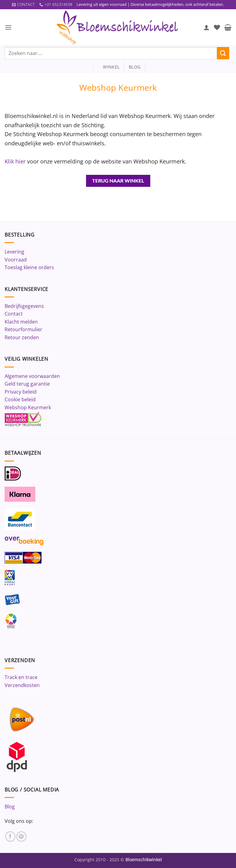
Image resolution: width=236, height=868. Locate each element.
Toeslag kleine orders (29, 268)
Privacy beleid (21, 392)
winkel (109, 67)
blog (135, 67)
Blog (10, 807)
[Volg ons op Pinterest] (21, 837)
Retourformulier (24, 330)
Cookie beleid (20, 400)
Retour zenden (22, 338)
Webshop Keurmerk (28, 407)
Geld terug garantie (27, 384)
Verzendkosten (22, 685)
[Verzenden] (223, 53)
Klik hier (16, 161)
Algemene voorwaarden (32, 376)
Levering (14, 252)
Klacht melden (21, 322)
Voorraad (16, 260)
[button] (8, 27)
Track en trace (21, 678)
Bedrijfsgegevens (24, 306)
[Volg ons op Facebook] (10, 837)
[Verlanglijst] (217, 27)
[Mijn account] (206, 27)
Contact (14, 314)
